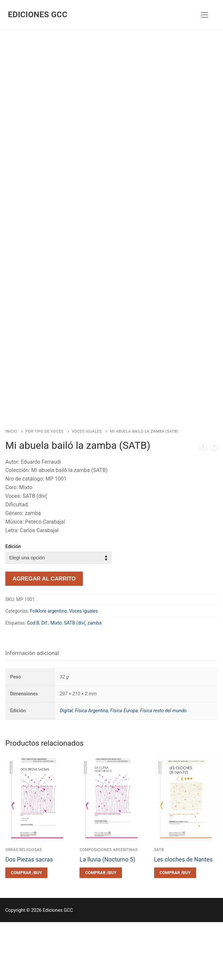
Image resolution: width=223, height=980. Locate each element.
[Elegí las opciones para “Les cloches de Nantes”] (175, 931)
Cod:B (33, 681)
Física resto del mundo (163, 769)
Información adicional (32, 711)
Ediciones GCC (38, 15)
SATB (159, 908)
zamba (94, 681)
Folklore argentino (49, 669)
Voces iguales (87, 489)
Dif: (45, 681)
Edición (13, 605)
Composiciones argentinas (109, 908)
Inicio (11, 489)
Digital (66, 769)
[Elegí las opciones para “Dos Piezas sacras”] (26, 931)
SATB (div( (75, 681)
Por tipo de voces (44, 489)
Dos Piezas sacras (29, 917)
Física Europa (124, 769)
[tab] (32, 711)
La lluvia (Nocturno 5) (107, 917)
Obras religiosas (24, 908)
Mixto (56, 681)
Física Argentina (91, 769)
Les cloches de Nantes (183, 917)
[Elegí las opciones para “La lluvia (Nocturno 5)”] (101, 931)
